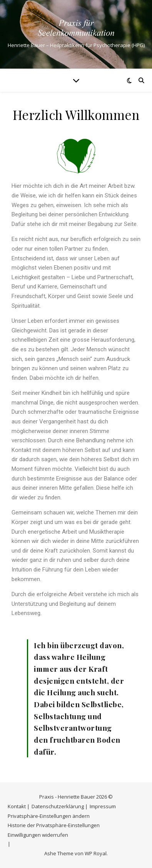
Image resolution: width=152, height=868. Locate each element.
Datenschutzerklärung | (60, 806)
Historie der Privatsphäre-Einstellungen (54, 825)
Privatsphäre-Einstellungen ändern (49, 816)
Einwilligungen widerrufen (38, 835)
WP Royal (96, 853)
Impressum (103, 806)
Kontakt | (19, 806)
